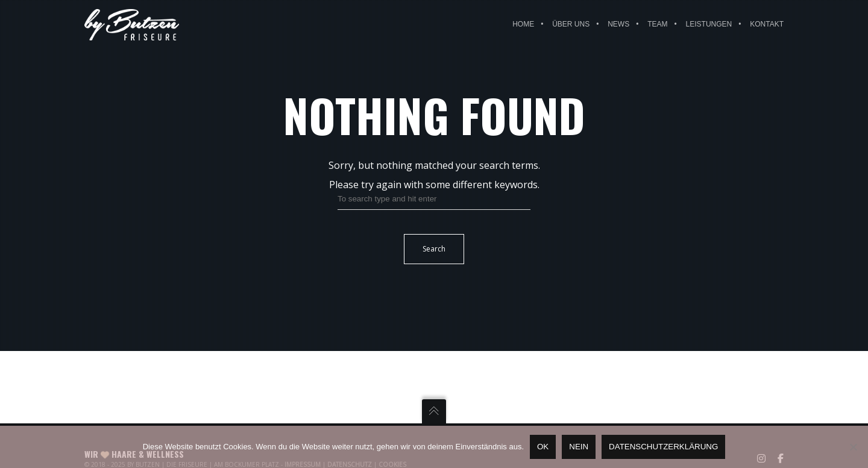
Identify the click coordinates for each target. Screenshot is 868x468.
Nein (579, 447)
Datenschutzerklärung (663, 447)
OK (543, 447)
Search (434, 249)
